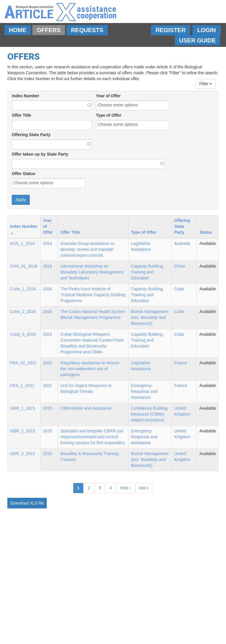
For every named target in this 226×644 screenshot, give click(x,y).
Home (18, 30)
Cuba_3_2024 (23, 334)
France (181, 363)
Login (206, 30)
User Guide (197, 40)
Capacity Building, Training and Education (147, 272)
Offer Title (21, 115)
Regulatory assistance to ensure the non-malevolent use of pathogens (90, 369)
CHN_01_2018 (24, 266)
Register (170, 30)
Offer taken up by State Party (40, 154)
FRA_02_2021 (23, 363)
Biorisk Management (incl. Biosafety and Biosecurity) (150, 317)
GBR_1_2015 (23, 408)
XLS (34, 503)
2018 (48, 266)
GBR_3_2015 (23, 454)
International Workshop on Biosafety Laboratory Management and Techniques (92, 272)
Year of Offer (108, 96)
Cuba (179, 289)
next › (126, 488)
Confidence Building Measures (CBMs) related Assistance (149, 414)
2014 (48, 243)
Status (206, 232)
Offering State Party (31, 135)
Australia (182, 243)
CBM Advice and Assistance (86, 408)
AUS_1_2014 (22, 243)
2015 (48, 408)
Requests (87, 30)
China (180, 266)
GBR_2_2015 (23, 431)
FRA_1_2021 (22, 386)
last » (144, 488)
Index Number (25, 96)
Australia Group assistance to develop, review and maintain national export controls (87, 249)
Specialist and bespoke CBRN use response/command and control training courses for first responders (93, 437)
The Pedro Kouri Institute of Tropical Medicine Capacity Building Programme (93, 295)
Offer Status (24, 174)
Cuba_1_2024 (23, 289)
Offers (49, 30)
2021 (48, 363)
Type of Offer (109, 115)
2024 (48, 289)
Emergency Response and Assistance (144, 391)
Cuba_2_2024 (23, 312)
